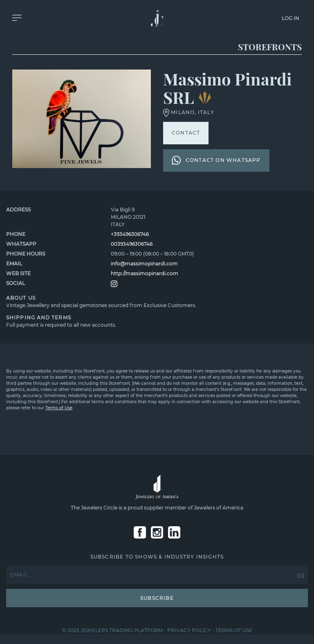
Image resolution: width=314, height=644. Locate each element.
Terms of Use (59, 408)
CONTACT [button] (186, 133)
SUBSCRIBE (157, 598)
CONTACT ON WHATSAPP (216, 160)
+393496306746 (130, 234)
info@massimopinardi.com (144, 264)
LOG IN (290, 18)
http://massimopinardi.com (145, 273)
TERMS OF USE (234, 630)
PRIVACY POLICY (189, 630)
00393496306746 (132, 244)
